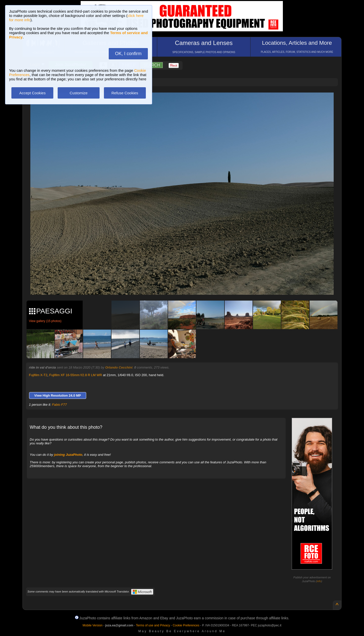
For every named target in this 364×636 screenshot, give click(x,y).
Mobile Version (93, 625)
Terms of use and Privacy (153, 625)
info (319, 581)
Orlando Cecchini (119, 367)
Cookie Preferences (186, 625)
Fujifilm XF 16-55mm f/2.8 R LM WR (76, 375)
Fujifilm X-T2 (38, 375)
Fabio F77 (60, 405)
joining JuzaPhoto (68, 455)
